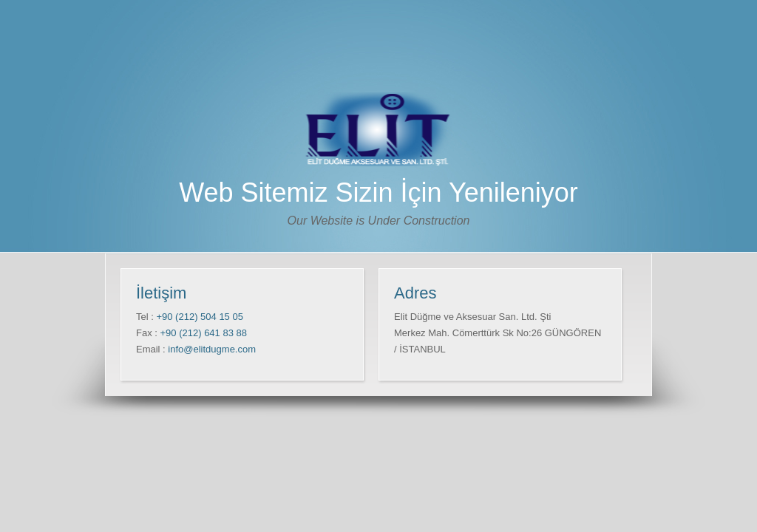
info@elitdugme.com (212, 349)
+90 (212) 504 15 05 (198, 317)
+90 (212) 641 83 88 (202, 333)
